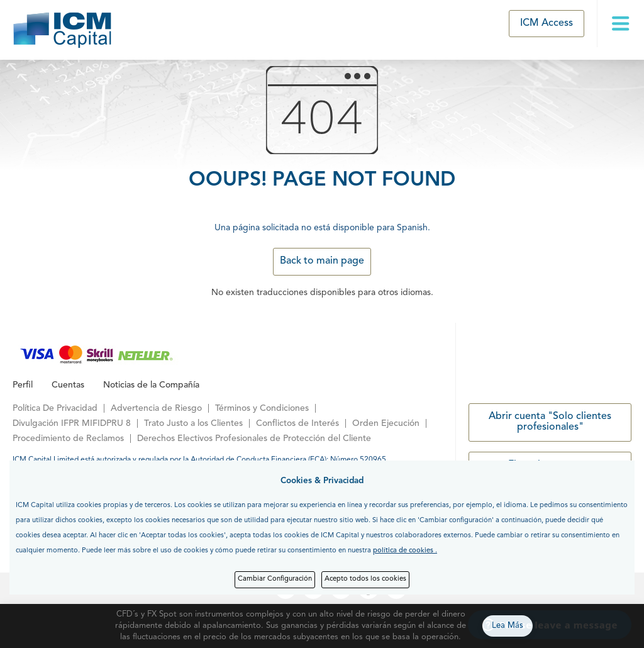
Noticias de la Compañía (151, 385)
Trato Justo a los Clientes (193, 423)
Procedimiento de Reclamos (68, 439)
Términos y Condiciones (262, 408)
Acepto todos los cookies (365, 579)
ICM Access (547, 23)
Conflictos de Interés (297, 423)
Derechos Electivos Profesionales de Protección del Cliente (254, 439)
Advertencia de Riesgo (156, 408)
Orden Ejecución (386, 423)
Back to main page (322, 261)
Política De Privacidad (55, 408)
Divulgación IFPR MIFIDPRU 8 (72, 423)
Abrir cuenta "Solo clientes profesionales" (550, 422)
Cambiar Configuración (275, 579)
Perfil (23, 385)
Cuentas (68, 385)
